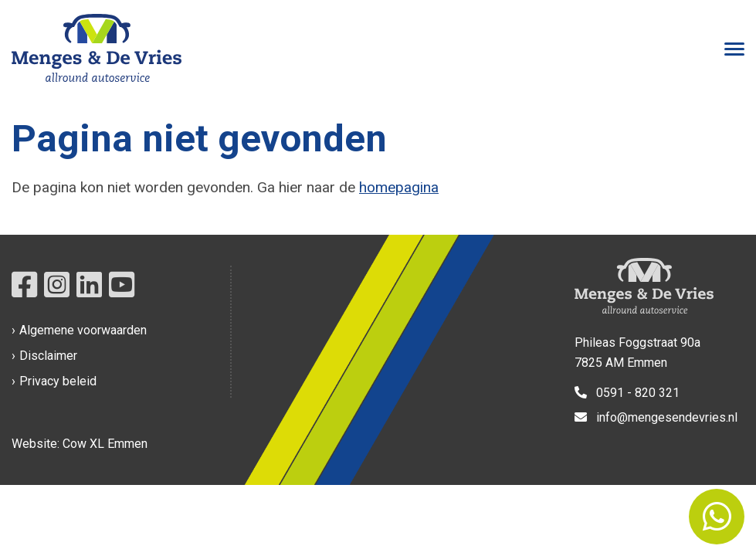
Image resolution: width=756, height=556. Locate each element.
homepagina (399, 187)
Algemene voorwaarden (83, 330)
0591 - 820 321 (627, 393)
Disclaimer (48, 356)
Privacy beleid (58, 381)
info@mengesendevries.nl (656, 417)
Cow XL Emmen (105, 444)
